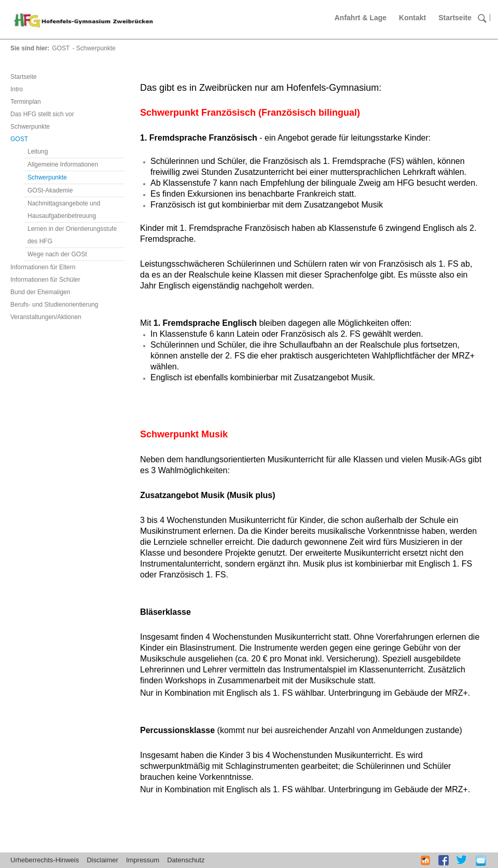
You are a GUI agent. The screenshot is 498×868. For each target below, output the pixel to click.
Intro (17, 89)
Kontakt (412, 18)
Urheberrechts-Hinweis (45, 860)
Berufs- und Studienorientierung (54, 305)
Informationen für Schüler (45, 280)
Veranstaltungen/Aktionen (46, 317)
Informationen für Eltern (43, 267)
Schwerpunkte (30, 127)
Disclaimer (102, 860)
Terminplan (26, 102)
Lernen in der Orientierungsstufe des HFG (72, 235)
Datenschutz (186, 860)
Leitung (38, 151)
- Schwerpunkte (94, 48)
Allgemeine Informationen (63, 164)
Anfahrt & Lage (361, 18)
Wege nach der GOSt (57, 254)
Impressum (143, 860)
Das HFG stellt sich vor (42, 114)
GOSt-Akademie (50, 190)
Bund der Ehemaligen (40, 292)
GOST (61, 48)
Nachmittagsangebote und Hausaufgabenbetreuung (64, 210)
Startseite (455, 18)
